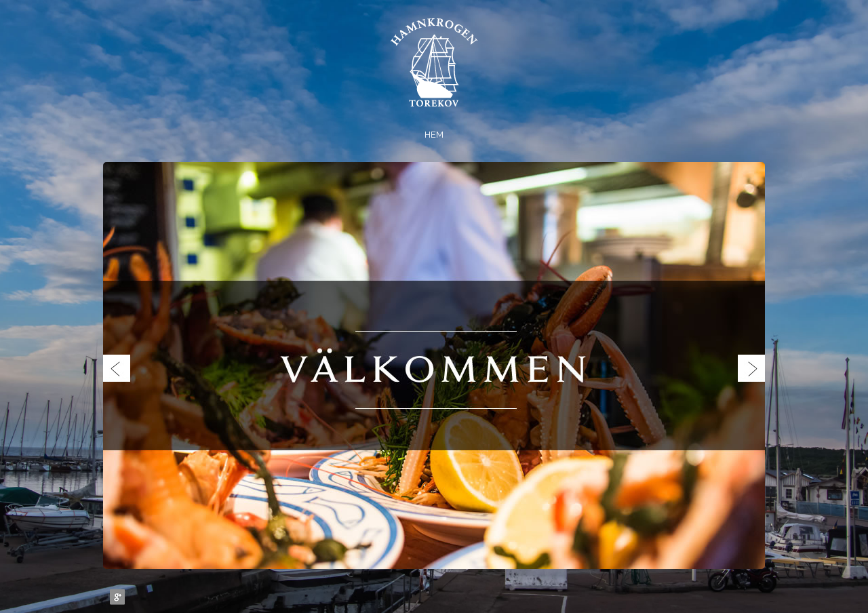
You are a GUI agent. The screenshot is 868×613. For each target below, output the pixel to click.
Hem (434, 135)
